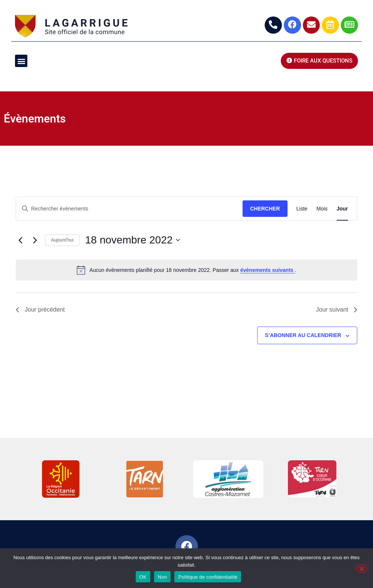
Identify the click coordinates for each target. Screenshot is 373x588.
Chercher (265, 209)
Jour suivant (337, 310)
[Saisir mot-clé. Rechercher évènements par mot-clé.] (129, 209)
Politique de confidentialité (208, 577)
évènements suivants (268, 270)
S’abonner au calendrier (303, 335)
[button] (21, 61)
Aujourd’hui (62, 240)
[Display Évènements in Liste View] (302, 209)
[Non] (361, 569)
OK (143, 577)
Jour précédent (40, 310)
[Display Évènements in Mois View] (322, 209)
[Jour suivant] (35, 240)
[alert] (186, 270)
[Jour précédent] (20, 240)
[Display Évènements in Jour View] (342, 209)
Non (163, 577)
